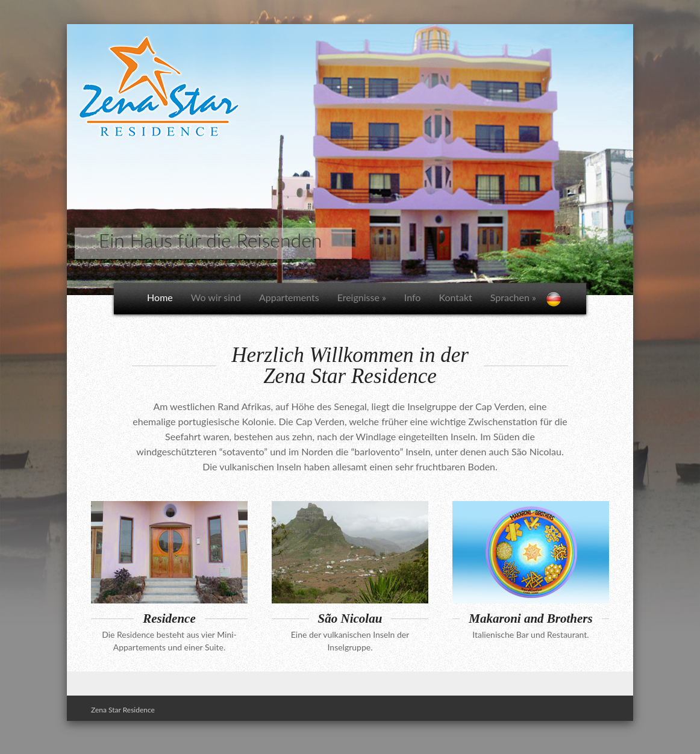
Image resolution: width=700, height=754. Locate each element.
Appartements (289, 297)
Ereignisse (362, 297)
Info (413, 297)
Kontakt (455, 297)
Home (160, 297)
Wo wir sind (216, 297)
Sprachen (513, 297)
